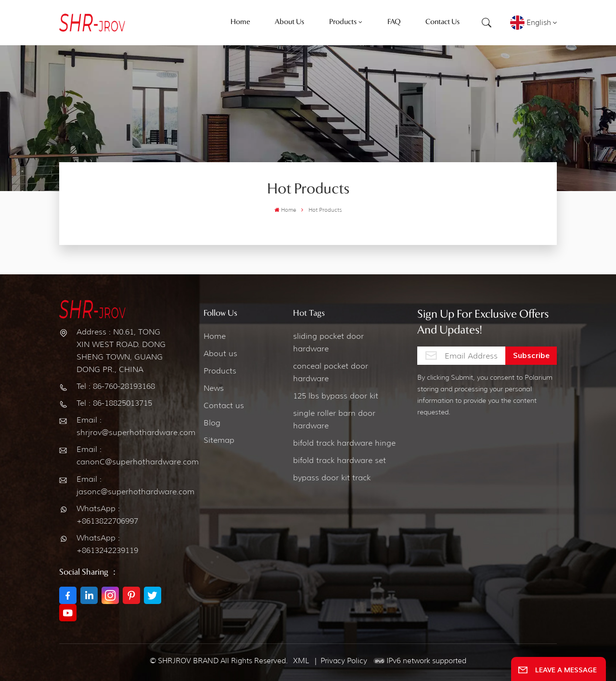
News (214, 388)
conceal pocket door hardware (331, 372)
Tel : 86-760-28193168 (116, 386)
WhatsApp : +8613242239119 (107, 544)
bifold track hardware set (340, 460)
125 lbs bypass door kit (336, 396)
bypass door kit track (332, 478)
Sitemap (219, 440)
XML (301, 661)
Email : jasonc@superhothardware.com (122, 485)
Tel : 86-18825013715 (114, 403)
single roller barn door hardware (334, 419)
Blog (212, 423)
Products (220, 371)
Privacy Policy (344, 661)
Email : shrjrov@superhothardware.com (122, 426)
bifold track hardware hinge (344, 443)
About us (220, 353)
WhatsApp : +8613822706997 (107, 515)
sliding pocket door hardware (328, 342)
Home (285, 210)
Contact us (224, 405)
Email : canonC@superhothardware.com (122, 456)
